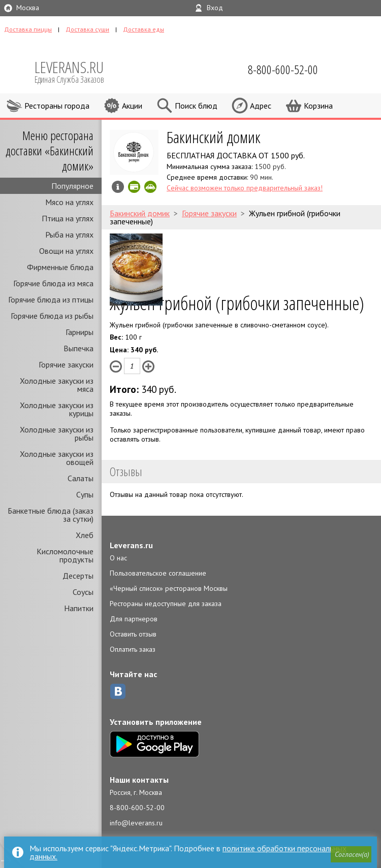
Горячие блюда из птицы (51, 299)
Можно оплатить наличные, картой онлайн (134, 187)
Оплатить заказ (133, 649)
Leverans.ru (131, 545)
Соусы (83, 592)
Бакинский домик (214, 137)
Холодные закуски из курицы (57, 409)
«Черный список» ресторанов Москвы (169, 588)
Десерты (78, 576)
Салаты (81, 478)
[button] (351, 855)
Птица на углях (68, 218)
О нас (118, 558)
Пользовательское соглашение (158, 573)
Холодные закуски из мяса (57, 385)
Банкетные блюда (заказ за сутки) (51, 515)
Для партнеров (134, 619)
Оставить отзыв (133, 634)
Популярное (72, 186)
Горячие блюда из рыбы (52, 316)
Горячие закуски (66, 364)
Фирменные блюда (60, 267)
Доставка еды (144, 29)
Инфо (118, 187)
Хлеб (85, 535)
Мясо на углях (69, 202)
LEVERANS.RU (76, 71)
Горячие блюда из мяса (53, 283)
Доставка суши (87, 29)
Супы (85, 494)
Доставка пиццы (28, 29)
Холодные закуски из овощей (57, 458)
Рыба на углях (69, 235)
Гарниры (80, 332)
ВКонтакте (118, 691)
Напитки (79, 608)
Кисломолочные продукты (65, 555)
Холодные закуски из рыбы (57, 433)
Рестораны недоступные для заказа (166, 604)
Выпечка (78, 348)
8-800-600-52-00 (137, 808)
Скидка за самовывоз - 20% (150, 187)
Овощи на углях (66, 251)
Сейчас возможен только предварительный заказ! (245, 188)
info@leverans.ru (136, 823)
